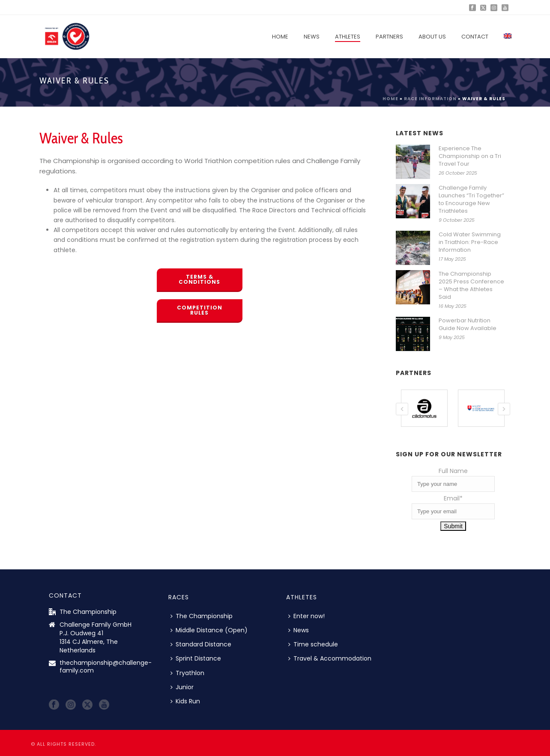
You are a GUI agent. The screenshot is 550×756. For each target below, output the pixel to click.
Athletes (348, 37)
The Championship (202, 616)
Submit (453, 526)
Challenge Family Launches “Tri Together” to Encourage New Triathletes (471, 199)
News (312, 37)
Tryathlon (187, 673)
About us (432, 37)
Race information (430, 99)
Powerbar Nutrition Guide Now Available (468, 324)
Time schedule (313, 644)
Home (280, 37)
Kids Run (185, 701)
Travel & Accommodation (330, 658)
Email (453, 498)
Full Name (453, 470)
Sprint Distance (196, 658)
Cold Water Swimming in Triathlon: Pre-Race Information (470, 242)
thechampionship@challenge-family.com (106, 666)
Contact (475, 37)
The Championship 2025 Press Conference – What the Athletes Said (471, 286)
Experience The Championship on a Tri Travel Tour (470, 156)
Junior (182, 687)
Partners (389, 37)
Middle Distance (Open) (209, 630)
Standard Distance (201, 644)
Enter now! (306, 616)
